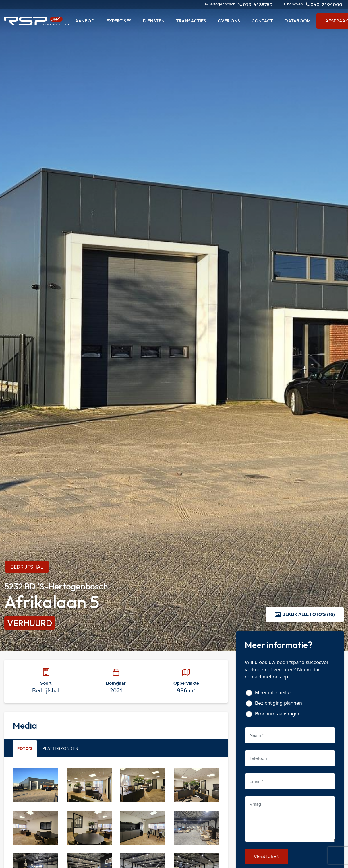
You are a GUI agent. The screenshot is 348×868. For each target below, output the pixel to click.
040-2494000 (324, 4)
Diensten (154, 21)
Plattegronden (60, 748)
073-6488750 (255, 4)
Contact (262, 21)
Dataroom (298, 21)
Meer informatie (273, 692)
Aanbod (85, 21)
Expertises (119, 21)
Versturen (267, 856)
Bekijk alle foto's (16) (305, 614)
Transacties (191, 21)
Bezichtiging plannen (279, 703)
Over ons (229, 21)
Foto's (25, 748)
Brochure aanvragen (278, 714)
